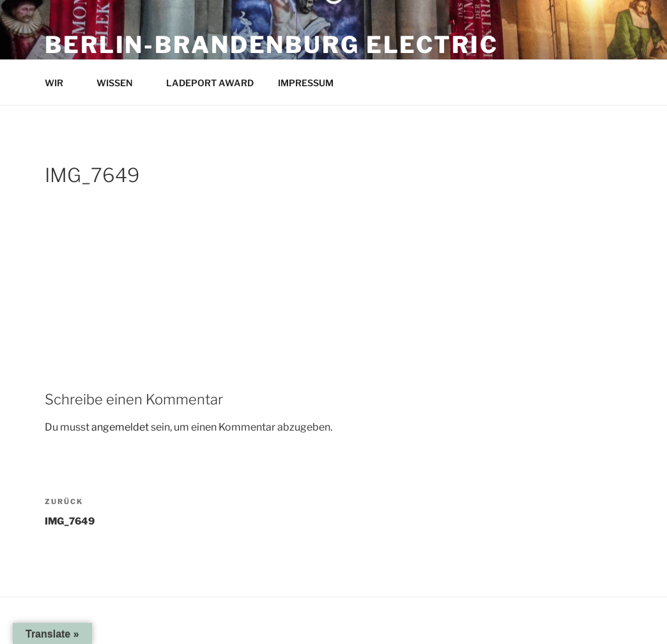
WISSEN (121, 83)
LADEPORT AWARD (210, 83)
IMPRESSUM (312, 83)
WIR (60, 83)
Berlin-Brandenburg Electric (272, 45)
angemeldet (120, 427)
